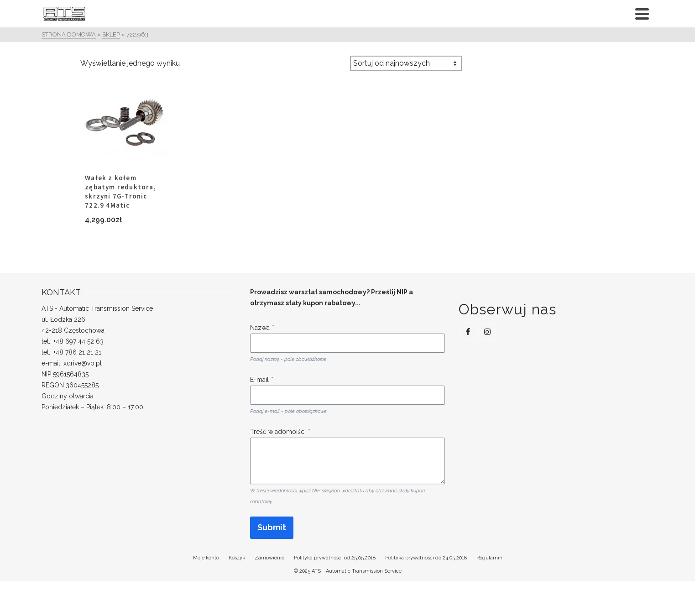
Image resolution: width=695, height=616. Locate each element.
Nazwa (262, 328)
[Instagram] (487, 332)
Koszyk (237, 558)
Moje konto (206, 558)
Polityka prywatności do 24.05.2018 (426, 558)
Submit (272, 527)
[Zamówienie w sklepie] (406, 63)
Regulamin (489, 558)
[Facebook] (468, 332)
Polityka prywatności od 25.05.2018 (335, 558)
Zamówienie (269, 558)
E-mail (262, 380)
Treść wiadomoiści (280, 432)
